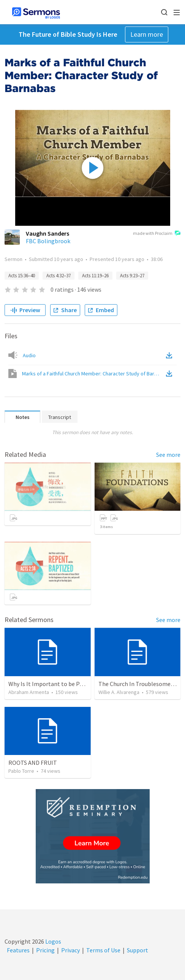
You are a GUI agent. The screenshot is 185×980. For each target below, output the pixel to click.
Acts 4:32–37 (59, 276)
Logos (53, 941)
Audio (29, 355)
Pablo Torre (21, 771)
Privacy (70, 950)
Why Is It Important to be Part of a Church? (64, 684)
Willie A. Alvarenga (119, 692)
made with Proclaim (157, 234)
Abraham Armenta (29, 692)
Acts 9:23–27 (132, 276)
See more (168, 455)
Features (18, 950)
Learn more (147, 34)
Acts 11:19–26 (95, 276)
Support (138, 950)
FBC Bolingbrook (48, 241)
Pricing (45, 950)
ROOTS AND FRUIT (33, 763)
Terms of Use (103, 950)
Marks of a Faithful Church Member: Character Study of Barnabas (93, 374)
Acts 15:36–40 (22, 276)
